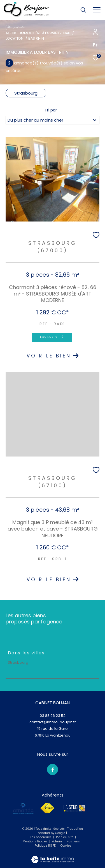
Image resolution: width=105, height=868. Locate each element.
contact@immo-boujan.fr (53, 722)
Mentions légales (36, 841)
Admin (57, 841)
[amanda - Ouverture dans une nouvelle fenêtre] (23, 808)
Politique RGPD (45, 846)
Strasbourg (26, 93)
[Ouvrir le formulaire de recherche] (83, 10)
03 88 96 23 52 (53, 716)
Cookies (66, 846)
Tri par (51, 110)
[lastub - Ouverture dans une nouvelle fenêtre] (74, 808)
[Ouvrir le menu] (97, 10)
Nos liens (73, 841)
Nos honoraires (41, 837)
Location (15, 38)
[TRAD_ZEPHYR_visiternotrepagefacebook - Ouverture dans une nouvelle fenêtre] (53, 769)
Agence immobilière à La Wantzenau (38, 33)
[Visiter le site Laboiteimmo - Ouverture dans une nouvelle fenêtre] (53, 856)
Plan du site (65, 837)
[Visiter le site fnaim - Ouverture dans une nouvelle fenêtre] (47, 808)
